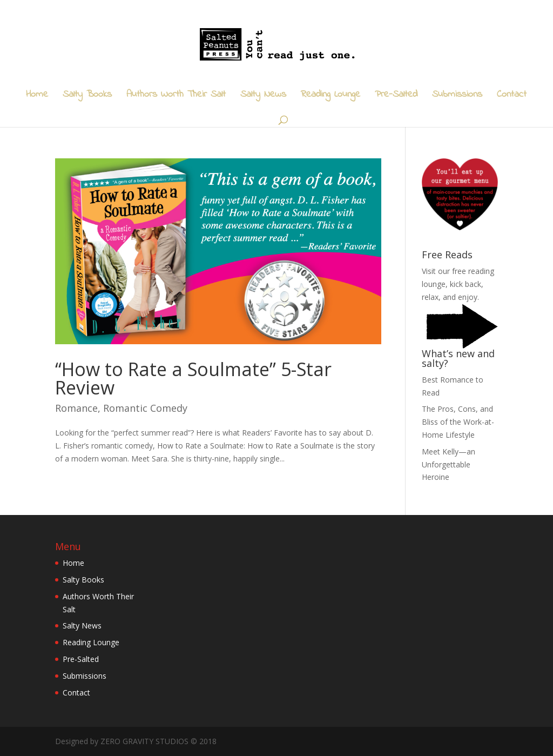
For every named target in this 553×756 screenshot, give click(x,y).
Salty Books (87, 96)
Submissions (457, 96)
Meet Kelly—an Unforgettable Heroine (449, 464)
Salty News (263, 96)
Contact (512, 96)
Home (37, 96)
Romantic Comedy (145, 408)
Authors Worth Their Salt (176, 96)
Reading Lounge (331, 96)
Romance (76, 408)
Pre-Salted (396, 96)
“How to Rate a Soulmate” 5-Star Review (193, 378)
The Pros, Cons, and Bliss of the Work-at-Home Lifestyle (458, 422)
